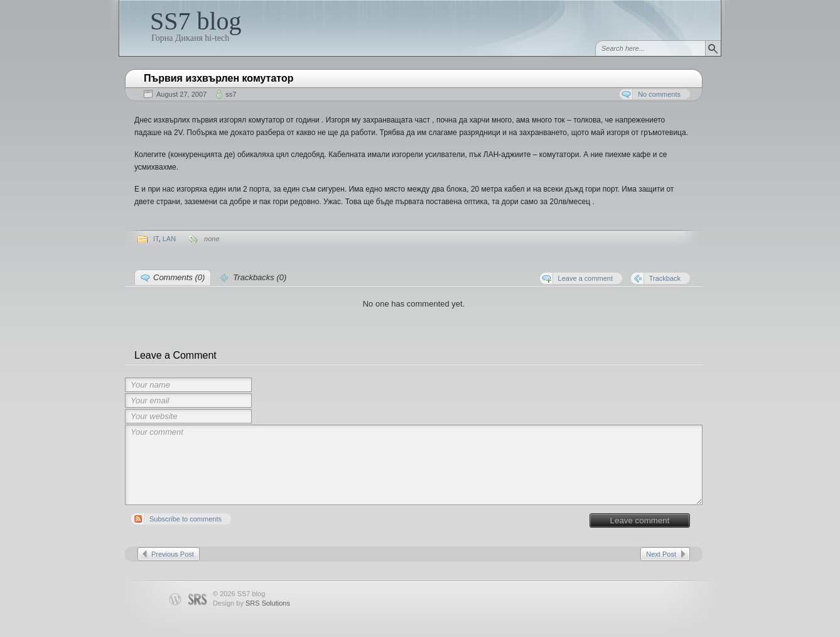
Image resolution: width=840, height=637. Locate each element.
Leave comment (640, 520)
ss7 (231, 94)
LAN (169, 239)
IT (156, 239)
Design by (251, 603)
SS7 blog (196, 21)
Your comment (414, 465)
